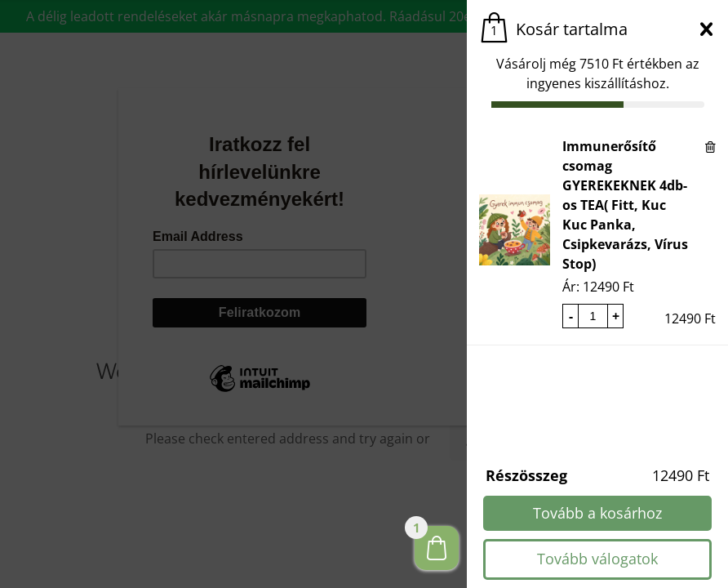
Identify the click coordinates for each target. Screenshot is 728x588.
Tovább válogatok (597, 559)
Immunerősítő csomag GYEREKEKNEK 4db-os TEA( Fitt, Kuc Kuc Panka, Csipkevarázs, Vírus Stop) (625, 205)
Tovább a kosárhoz (597, 513)
